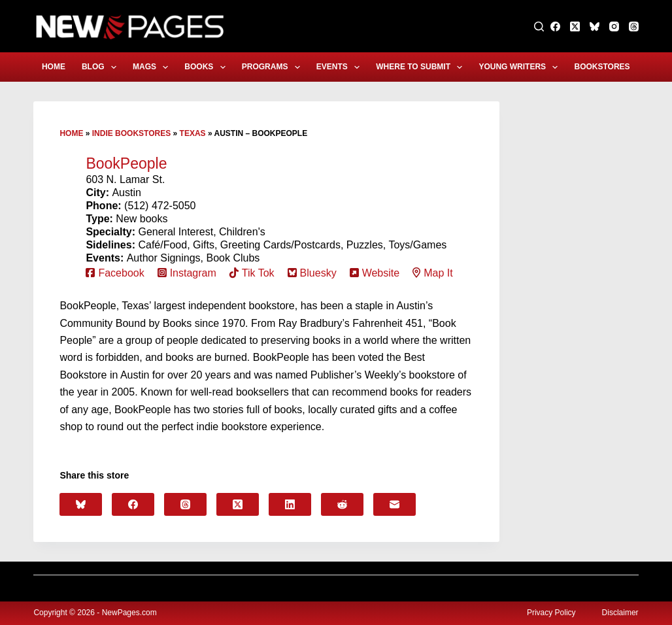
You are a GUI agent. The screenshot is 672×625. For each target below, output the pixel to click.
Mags (153, 67)
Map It (438, 273)
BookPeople (126, 163)
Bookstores (611, 67)
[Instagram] (614, 26)
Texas (193, 133)
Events (341, 67)
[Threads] (634, 26)
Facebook (121, 273)
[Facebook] (555, 26)
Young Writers (521, 67)
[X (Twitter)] (575, 26)
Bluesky (318, 273)
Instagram (193, 273)
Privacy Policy (551, 613)
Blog (102, 67)
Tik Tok (258, 273)
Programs (274, 67)
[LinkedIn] (290, 504)
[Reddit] (342, 504)
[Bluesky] (595, 26)
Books (207, 67)
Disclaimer (620, 613)
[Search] (539, 26)
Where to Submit (422, 67)
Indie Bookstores (131, 133)
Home (54, 67)
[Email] (395, 504)
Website (381, 273)
